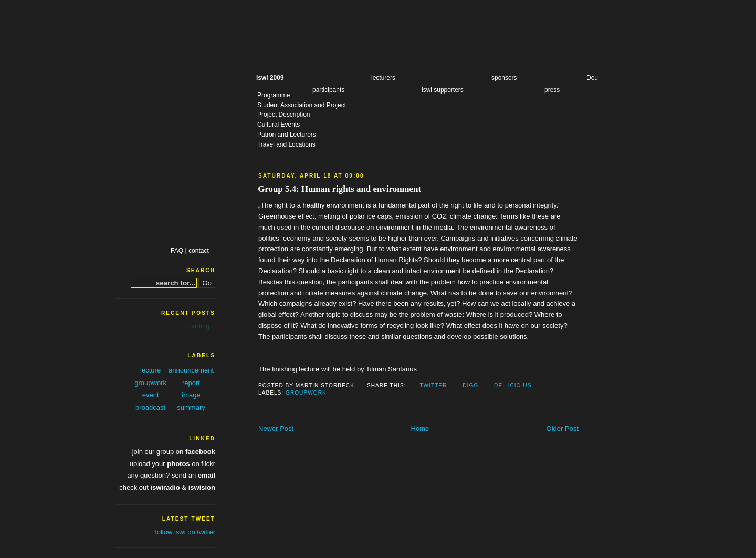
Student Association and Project (302, 105)
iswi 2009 (270, 78)
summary (191, 407)
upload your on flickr (172, 464)
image (191, 395)
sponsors (504, 78)
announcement (191, 370)
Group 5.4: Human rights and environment (339, 189)
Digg (470, 385)
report (191, 383)
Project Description (283, 115)
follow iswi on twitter (185, 532)
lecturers (383, 78)
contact (199, 251)
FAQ (177, 251)
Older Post (563, 428)
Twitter (433, 385)
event (151, 395)
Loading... (200, 326)
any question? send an (171, 475)
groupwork (306, 393)
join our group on (174, 452)
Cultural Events (279, 125)
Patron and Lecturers (287, 135)
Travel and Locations (286, 144)
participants (328, 90)
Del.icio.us (513, 385)
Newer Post (276, 428)
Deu (592, 78)
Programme (274, 95)
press (552, 90)
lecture (150, 370)
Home (420, 428)
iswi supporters (443, 90)
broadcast (150, 407)
